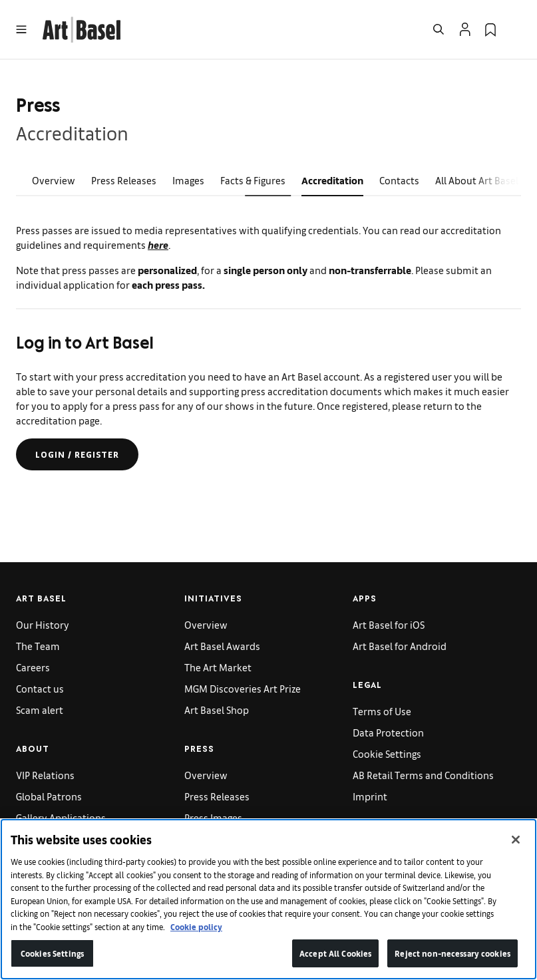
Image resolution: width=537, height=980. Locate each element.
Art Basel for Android (400, 646)
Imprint (370, 796)
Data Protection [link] (388, 732)
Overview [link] (54, 180)
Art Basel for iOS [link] (389, 624)
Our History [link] (43, 624)
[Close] (516, 840)
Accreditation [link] (332, 180)
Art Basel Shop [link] (217, 710)
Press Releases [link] (124, 180)
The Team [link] (38, 646)
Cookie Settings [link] (387, 753)
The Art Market (218, 667)
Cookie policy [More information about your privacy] (196, 926)
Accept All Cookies (335, 953)
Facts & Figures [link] (253, 180)
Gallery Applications (61, 817)
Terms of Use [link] (382, 711)
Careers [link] (33, 667)
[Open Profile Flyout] (465, 29)
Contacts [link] (399, 180)
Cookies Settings (52, 953)
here (158, 245)
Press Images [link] (213, 817)
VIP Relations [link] (45, 775)
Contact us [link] (40, 688)
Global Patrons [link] (49, 796)
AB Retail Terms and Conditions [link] (423, 775)
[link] (82, 28)
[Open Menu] (21, 29)
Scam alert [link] (40, 710)
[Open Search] (439, 29)
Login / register (77, 454)
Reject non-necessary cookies (452, 953)
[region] (268, 899)
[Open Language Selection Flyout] (516, 29)
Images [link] (188, 180)
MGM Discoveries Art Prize (243, 688)
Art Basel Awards (222, 646)
